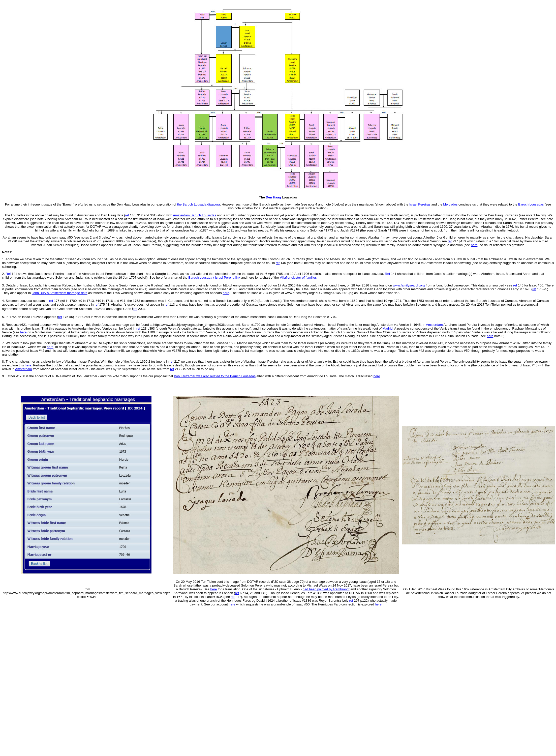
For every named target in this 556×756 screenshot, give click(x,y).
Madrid (388, 328)
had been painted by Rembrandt (326, 589)
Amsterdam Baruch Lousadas (194, 215)
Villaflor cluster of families (298, 278)
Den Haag (273, 197)
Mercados (450, 204)
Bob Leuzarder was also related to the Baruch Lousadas (215, 376)
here (474, 245)
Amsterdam (434, 325)
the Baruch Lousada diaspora (199, 204)
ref (237, 593)
